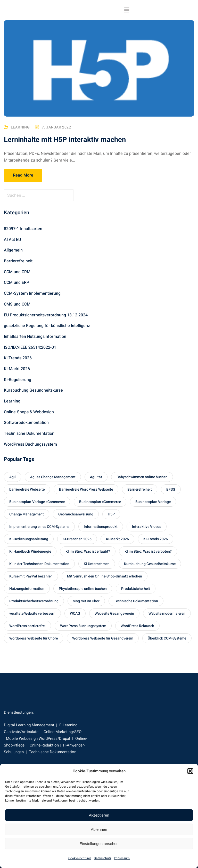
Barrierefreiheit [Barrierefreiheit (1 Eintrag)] (140, 489)
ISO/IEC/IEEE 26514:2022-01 (30, 347)
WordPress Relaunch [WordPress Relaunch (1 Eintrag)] (137, 626)
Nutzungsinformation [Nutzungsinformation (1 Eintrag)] (27, 589)
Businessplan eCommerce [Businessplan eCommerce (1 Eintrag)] (100, 502)
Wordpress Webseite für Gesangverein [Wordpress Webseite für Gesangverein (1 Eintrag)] (103, 638)
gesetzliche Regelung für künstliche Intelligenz (47, 326)
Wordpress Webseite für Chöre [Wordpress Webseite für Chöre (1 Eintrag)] (34, 638)
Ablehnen (99, 829)
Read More (23, 176)
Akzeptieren (99, 815)
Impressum (122, 858)
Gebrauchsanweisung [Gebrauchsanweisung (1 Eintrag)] (76, 514)
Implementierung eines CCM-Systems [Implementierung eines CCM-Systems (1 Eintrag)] (39, 527)
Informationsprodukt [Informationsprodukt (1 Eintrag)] (101, 527)
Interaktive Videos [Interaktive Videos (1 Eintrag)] (147, 527)
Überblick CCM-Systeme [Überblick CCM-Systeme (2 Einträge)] (167, 638)
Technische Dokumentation (29, 433)
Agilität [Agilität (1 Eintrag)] (96, 477)
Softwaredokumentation (26, 423)
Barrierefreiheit (18, 261)
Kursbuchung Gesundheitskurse (33, 390)
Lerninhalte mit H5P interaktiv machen (66, 140)
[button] (190, 771)
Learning (20, 128)
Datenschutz (103, 858)
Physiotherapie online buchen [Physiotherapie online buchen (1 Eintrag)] (83, 589)
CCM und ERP (16, 283)
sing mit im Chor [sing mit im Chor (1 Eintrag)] (86, 601)
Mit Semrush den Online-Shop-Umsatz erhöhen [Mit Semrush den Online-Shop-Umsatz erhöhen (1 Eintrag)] (105, 576)
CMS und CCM (17, 304)
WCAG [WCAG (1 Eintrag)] (75, 614)
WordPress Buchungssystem (30, 444)
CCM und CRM (17, 272)
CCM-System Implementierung (32, 293)
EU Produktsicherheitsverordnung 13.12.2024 (46, 315)
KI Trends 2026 (18, 358)
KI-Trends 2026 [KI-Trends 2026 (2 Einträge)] (156, 539)
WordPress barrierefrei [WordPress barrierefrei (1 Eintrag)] (27, 626)
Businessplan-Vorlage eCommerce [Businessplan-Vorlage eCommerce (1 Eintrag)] (37, 502)
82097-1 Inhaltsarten (23, 229)
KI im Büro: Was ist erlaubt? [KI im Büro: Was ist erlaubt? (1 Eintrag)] (88, 551)
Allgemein (13, 250)
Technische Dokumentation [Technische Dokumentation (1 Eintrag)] (136, 601)
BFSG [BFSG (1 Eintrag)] (171, 489)
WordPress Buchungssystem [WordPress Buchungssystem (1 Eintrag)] (83, 626)
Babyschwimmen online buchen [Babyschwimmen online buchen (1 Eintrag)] (142, 477)
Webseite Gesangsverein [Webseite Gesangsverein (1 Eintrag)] (114, 614)
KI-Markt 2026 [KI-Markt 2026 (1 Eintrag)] (117, 539)
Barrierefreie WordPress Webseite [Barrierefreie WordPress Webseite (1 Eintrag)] (86, 489)
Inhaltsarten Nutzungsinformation (35, 337)
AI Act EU (12, 240)
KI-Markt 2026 (17, 369)
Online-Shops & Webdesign (29, 412)
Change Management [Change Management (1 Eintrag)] (27, 514)
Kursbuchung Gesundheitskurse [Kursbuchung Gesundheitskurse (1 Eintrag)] (150, 564)
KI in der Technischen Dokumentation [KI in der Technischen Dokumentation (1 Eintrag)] (39, 564)
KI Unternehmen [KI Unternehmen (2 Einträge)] (97, 564)
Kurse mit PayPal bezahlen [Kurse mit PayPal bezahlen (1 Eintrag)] (31, 576)
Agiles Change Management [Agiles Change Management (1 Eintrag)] (53, 477)
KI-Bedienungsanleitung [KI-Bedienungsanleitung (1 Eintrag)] (29, 539)
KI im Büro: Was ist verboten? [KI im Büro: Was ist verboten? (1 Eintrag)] (148, 551)
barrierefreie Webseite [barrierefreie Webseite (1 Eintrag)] (27, 489)
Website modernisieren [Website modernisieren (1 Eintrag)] (167, 614)
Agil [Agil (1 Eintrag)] (13, 477)
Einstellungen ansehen (99, 844)
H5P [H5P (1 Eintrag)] (111, 514)
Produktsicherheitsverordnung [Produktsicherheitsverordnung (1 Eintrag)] (34, 601)
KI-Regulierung (18, 380)
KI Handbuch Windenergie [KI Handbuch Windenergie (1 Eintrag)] (30, 551)
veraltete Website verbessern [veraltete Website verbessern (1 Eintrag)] (32, 614)
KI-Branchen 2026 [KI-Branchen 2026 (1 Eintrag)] (77, 539)
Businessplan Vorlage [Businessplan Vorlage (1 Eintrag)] (153, 502)
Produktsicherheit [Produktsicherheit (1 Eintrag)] (136, 589)
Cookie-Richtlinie (80, 858)
